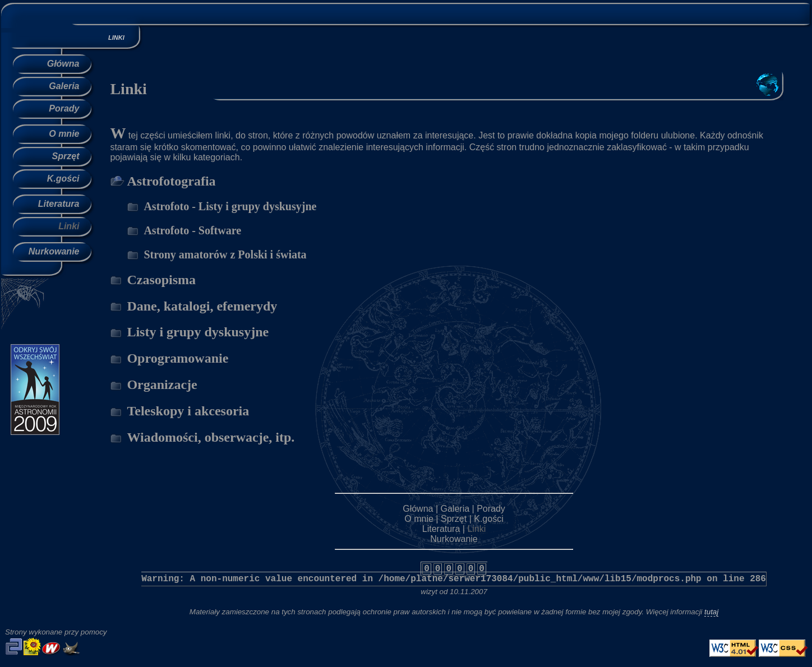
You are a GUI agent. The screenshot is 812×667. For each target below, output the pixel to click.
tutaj (711, 612)
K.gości (63, 179)
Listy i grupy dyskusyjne (198, 332)
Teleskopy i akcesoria (188, 411)
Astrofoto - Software (192, 230)
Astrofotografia (171, 181)
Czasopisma (161, 280)
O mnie (64, 134)
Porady (64, 108)
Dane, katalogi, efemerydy (202, 306)
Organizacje (162, 385)
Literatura (59, 204)
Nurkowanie (54, 251)
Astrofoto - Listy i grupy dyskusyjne (230, 206)
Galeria (64, 86)
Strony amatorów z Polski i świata (225, 254)
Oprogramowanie (177, 358)
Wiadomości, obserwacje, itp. (211, 437)
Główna (63, 64)
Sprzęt (66, 156)
